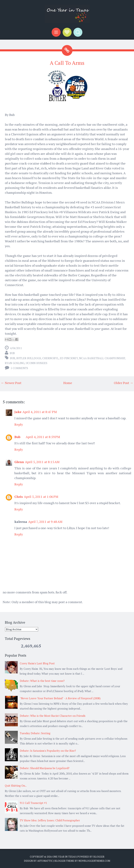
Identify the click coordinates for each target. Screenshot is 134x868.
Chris (19, 497)
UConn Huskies (37, 363)
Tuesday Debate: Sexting (35, 733)
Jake (18, 412)
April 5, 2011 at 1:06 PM (41, 497)
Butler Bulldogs (29, 358)
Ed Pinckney (69, 358)
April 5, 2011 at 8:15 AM (42, 462)
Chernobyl (50, 358)
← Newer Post (11, 383)
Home (68, 383)
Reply (19, 424)
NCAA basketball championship (102, 358)
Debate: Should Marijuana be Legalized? (45, 768)
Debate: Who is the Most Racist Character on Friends (53, 716)
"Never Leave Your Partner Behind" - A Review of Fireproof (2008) (60, 698)
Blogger (99, 857)
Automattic (45, 861)
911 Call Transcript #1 (33, 803)
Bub (13, 358)
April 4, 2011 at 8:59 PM (43, 437)
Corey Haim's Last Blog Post (37, 663)
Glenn (19, 462)
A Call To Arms (67, 63)
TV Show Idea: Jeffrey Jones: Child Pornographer (50, 820)
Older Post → (123, 383)
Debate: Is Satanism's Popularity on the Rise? (48, 751)
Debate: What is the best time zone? (42, 681)
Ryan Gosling (15, 363)
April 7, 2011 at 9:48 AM (45, 522)
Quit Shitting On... (16, 786)
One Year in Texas (64, 857)
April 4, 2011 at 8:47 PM (40, 412)
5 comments (19, 368)
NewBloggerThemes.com (94, 861)
